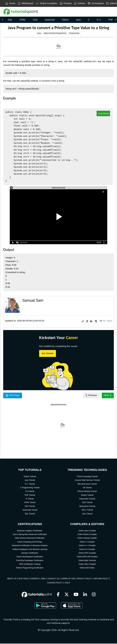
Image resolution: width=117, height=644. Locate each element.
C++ (99, 20)
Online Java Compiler (87, 531)
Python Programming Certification (30, 568)
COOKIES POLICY (55, 583)
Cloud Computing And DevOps (30, 542)
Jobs (110, 3)
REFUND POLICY (101, 579)
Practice (66, 3)
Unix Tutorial (87, 514)
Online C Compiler (87, 542)
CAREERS (34, 579)
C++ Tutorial (30, 484)
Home (10, 3)
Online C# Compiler (87, 550)
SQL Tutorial (30, 514)
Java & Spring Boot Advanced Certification (30, 535)
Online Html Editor (87, 568)
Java (78, 20)
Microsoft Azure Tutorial (87, 484)
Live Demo (103, 113)
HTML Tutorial (30, 503)
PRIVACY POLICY (84, 579)
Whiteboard (26, 3)
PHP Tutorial (30, 496)
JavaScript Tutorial (30, 510)
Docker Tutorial (87, 496)
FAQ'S (67, 583)
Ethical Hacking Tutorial (87, 492)
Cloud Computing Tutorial (87, 477)
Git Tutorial (87, 488)
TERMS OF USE (68, 579)
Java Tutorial (30, 481)
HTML (23, 20)
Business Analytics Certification (30, 531)
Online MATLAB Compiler (87, 557)
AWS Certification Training (30, 565)
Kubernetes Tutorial (87, 499)
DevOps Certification (30, 553)
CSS (35, 20)
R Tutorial (30, 499)
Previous (90, 396)
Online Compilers (46, 3)
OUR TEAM (23, 579)
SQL (10, 20)
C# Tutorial (30, 492)
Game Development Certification (30, 557)
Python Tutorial (30, 477)
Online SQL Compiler (87, 565)
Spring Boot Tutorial (87, 507)
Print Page (13, 396)
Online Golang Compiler (87, 539)
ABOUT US (12, 579)
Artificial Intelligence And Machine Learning (30, 550)
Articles (80, 3)
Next (107, 396)
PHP (111, 20)
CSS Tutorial (30, 507)
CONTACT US (53, 579)
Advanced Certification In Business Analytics (30, 546)
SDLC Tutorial (87, 510)
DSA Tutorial (87, 503)
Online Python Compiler (87, 535)
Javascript (50, 20)
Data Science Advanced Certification (30, 539)
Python (65, 20)
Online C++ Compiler (87, 546)
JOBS (43, 579)
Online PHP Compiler (87, 553)
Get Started (48, 353)
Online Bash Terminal (87, 561)
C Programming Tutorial (30, 488)
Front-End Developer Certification (30, 561)
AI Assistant (96, 3)
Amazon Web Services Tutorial (87, 481)
